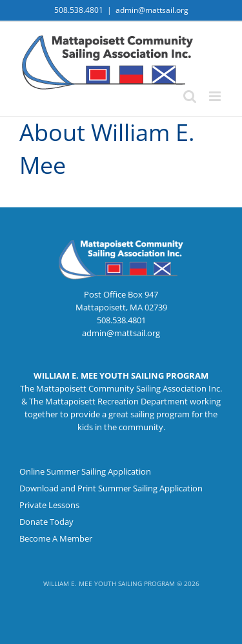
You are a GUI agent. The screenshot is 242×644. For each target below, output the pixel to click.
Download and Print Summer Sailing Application (111, 488)
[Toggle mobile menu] (216, 96)
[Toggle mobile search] (190, 96)
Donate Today (46, 522)
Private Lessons (49, 505)
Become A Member (56, 538)
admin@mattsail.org (152, 10)
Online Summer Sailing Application (85, 471)
